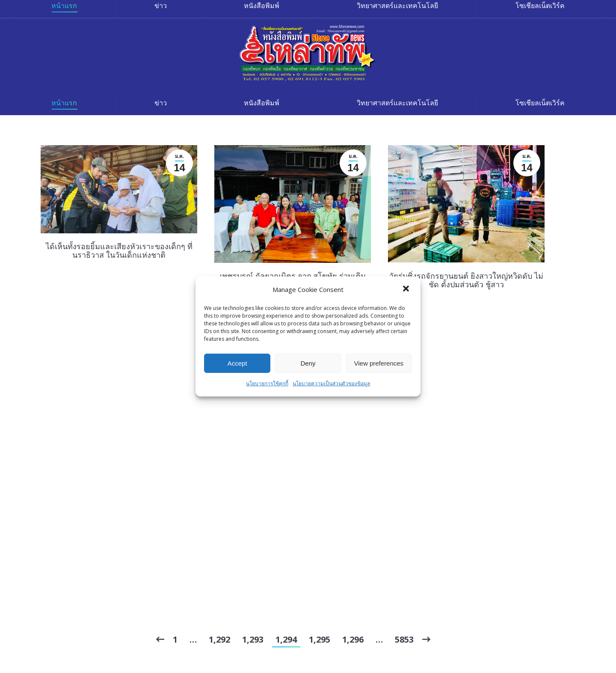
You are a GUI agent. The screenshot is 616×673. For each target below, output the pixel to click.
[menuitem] (64, 103)
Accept (237, 363)
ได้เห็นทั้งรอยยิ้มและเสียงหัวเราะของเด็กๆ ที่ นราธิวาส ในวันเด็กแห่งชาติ (119, 250)
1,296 (353, 639)
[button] (407, 289)
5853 (404, 639)
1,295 (320, 639)
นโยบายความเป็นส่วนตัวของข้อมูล (331, 383)
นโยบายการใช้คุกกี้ (267, 383)
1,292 (219, 639)
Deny (308, 363)
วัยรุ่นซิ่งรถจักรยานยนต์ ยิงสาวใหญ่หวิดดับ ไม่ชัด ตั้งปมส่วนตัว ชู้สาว (466, 280)
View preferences (379, 363)
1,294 (286, 639)
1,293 (253, 639)
